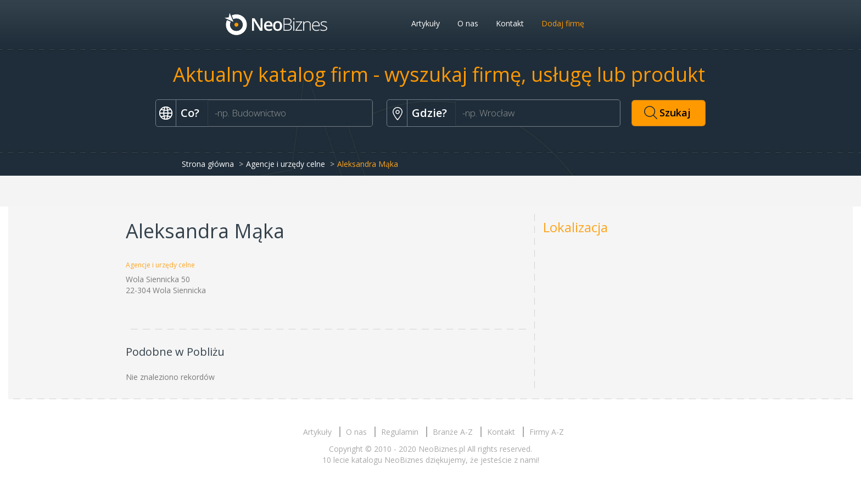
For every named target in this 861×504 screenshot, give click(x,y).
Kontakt (510, 23)
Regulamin (400, 432)
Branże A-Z (453, 432)
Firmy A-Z (547, 432)
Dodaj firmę (563, 23)
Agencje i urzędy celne (286, 164)
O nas (468, 23)
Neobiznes (277, 24)
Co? (190, 113)
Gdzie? (429, 113)
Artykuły (426, 23)
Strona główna (208, 164)
